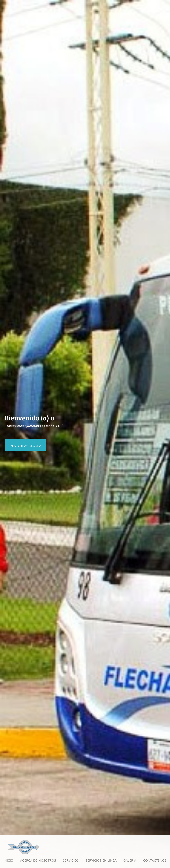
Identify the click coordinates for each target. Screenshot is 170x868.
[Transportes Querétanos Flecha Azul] (24, 847)
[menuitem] (8, 860)
